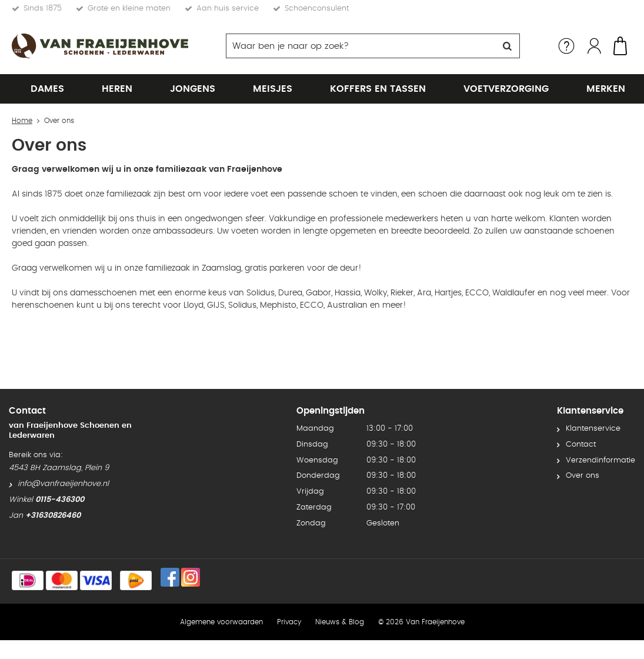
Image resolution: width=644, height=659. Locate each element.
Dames (47, 89)
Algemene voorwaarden (221, 597)
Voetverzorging (506, 89)
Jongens (193, 89)
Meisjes (273, 89)
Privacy (289, 597)
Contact (581, 419)
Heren (117, 89)
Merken (606, 89)
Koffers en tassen (378, 89)
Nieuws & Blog (340, 597)
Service (566, 46)
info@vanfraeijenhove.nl (63, 459)
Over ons (583, 451)
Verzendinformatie (600, 435)
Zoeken (508, 46)
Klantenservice (593, 403)
